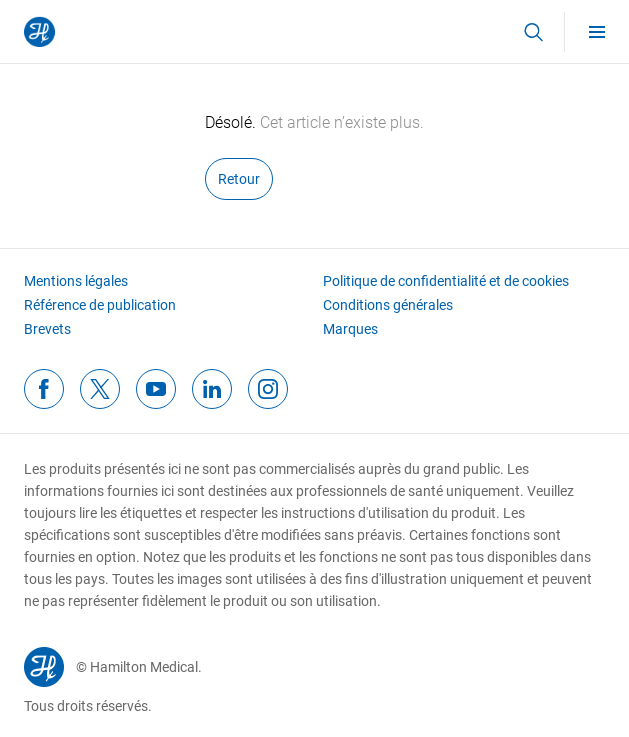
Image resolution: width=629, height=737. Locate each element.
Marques (350, 329)
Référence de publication (100, 305)
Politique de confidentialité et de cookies (446, 281)
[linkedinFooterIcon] (212, 389)
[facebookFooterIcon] (44, 389)
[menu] (597, 31)
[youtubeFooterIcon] (156, 389)
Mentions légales (76, 281)
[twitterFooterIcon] (100, 389)
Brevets (47, 329)
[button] (533, 32)
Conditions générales (388, 305)
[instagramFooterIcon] (268, 389)
